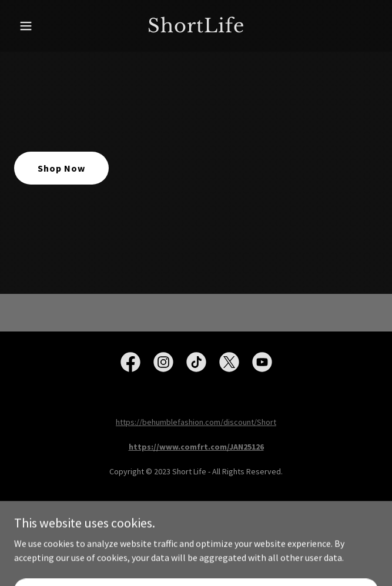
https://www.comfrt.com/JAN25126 (196, 447)
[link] (196, 29)
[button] (41, 26)
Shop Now (61, 168)
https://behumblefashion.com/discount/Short (196, 422)
